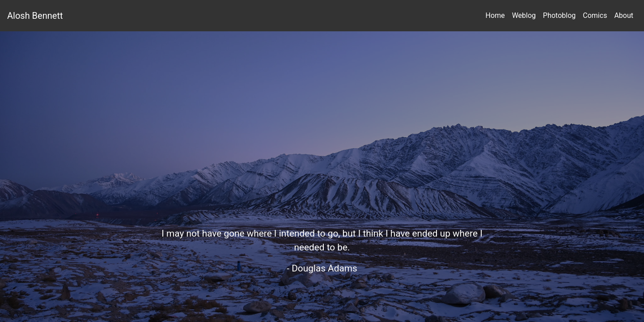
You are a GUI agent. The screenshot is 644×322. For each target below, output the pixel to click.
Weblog (524, 15)
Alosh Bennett (35, 16)
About (624, 15)
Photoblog (559, 15)
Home (495, 15)
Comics (595, 15)
